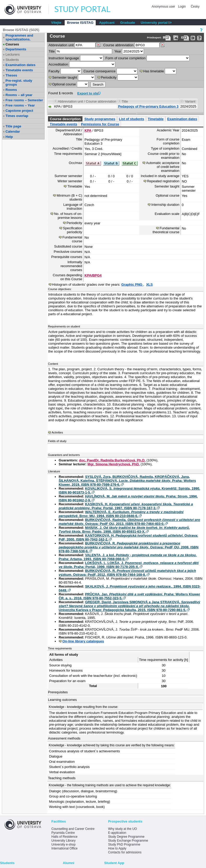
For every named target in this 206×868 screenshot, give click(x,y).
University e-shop (63, 844)
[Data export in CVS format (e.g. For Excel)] (185, 38)
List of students (132, 119)
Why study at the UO (122, 829)
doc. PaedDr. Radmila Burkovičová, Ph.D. (112, 460)
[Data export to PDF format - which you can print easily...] (167, 38)
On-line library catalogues (83, 641)
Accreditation (58, 64)
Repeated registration (163, 181)
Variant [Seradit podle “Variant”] (190, 101)
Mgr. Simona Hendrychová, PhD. (114, 464)
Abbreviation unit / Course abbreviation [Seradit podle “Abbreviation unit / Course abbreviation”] (87, 101)
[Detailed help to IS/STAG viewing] (199, 38)
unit (61, 45)
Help (9, 137)
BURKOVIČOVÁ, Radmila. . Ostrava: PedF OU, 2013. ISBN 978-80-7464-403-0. (129, 522)
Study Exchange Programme (128, 841)
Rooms (11, 90)
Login (182, 7)
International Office (65, 848)
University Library (63, 841)
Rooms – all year (19, 95)
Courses (12, 44)
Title (52, 51)
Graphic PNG (132, 285)
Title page (13, 126)
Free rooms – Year (20, 105)
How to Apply (117, 848)
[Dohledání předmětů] (162, 45)
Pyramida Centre (63, 833)
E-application (117, 833)
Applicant (107, 23)
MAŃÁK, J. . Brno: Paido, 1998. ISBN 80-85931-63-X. (124, 530)
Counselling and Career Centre (73, 829)
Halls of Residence (64, 837)
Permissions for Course (100, 124)
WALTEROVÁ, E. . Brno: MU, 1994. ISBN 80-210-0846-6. (121, 514)
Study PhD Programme (124, 844)
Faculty (54, 71)
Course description (65, 119)
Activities (57, 432)
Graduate (128, 23)
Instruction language (64, 58)
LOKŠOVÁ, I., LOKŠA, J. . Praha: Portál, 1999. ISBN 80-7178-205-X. (129, 565)
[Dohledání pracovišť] (98, 45)
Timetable (156, 119)
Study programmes (100, 119)
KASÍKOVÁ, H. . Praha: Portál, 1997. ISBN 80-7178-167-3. (126, 506)
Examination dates (20, 65)
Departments (16, 49)
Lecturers (13, 54)
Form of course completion (125, 58)
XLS (149, 285)
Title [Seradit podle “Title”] (125, 101)
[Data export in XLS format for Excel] (176, 38)
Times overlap (17, 116)
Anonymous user (164, 7)
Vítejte (56, 23)
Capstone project (19, 111)
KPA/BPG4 (93, 275)
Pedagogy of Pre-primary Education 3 (148, 106)
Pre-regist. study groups (19, 83)
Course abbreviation (118, 45)
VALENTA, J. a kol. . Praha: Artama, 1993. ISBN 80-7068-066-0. (128, 557)
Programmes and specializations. (19, 37)
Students (12, 60)
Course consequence (99, 71)
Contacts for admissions (125, 852)
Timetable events (19, 70)
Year (118, 51)
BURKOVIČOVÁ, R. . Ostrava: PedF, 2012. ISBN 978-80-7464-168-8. (127, 573)
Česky (195, 7)
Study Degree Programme (126, 837)
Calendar (13, 131)
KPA (88, 130)
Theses (11, 75)
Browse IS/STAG (80, 23)
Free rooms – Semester (24, 100)
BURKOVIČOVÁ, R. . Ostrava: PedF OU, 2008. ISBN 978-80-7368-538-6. (129, 547)
